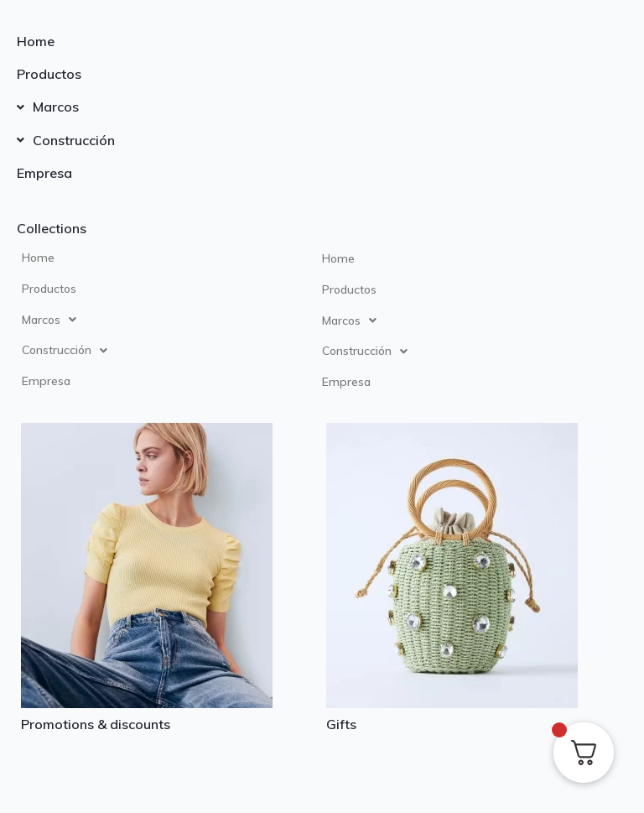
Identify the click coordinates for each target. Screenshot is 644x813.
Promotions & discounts (96, 724)
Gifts (341, 724)
